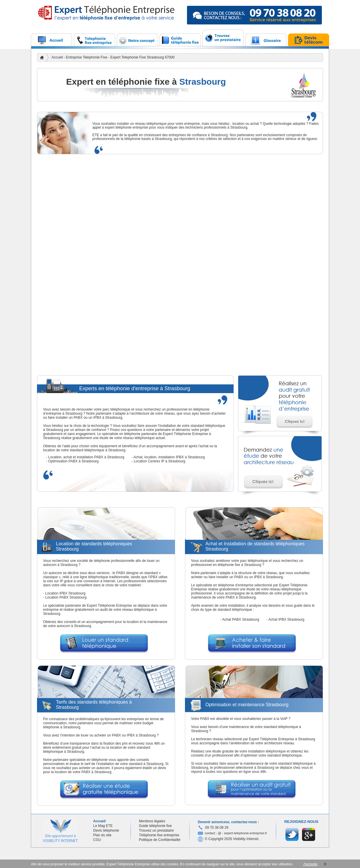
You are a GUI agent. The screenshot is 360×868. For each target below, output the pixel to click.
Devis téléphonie (106, 830)
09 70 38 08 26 (217, 828)
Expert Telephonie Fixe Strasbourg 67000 (143, 57)
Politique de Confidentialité (160, 840)
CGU (97, 840)
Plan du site (102, 835)
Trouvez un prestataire (156, 830)
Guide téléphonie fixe (155, 826)
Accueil (57, 57)
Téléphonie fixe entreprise (159, 835)
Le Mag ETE (103, 826)
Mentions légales (152, 821)
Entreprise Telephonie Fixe (87, 57)
